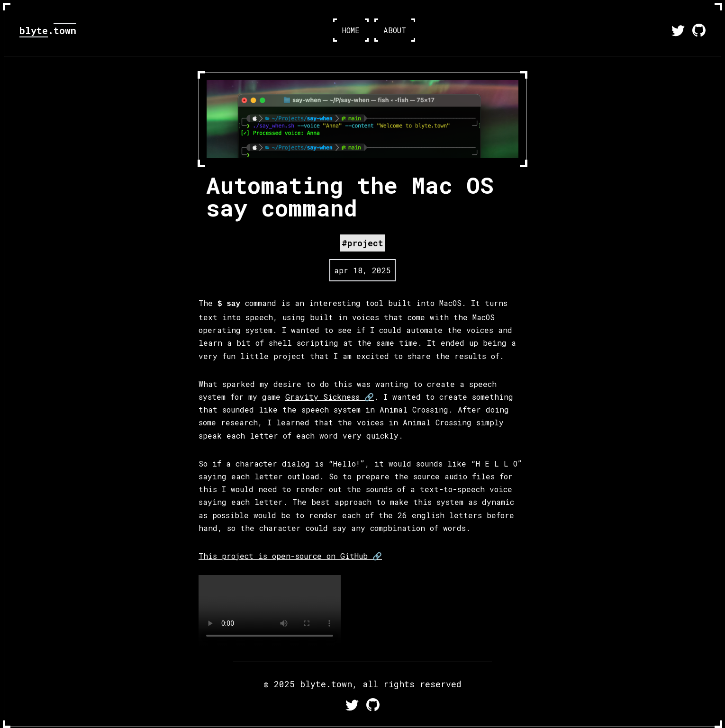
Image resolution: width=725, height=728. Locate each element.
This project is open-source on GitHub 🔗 (290, 556)
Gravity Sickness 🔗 (330, 397)
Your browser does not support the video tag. (270, 611)
